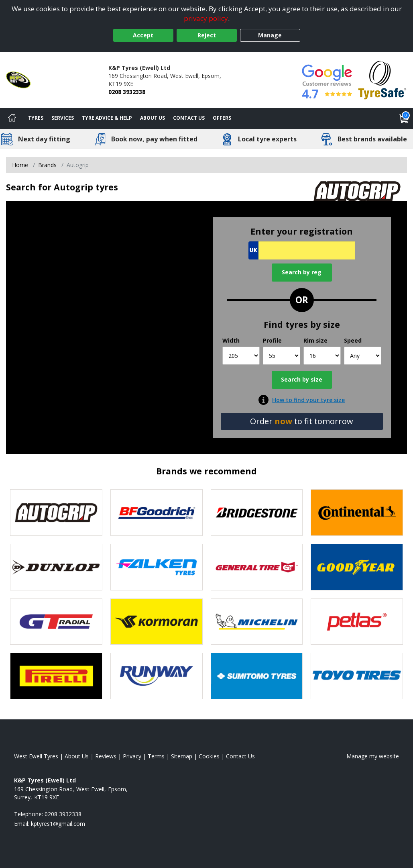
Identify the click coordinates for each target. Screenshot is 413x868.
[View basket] (404, 118)
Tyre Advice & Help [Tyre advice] (107, 118)
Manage (270, 35)
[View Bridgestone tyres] (257, 513)
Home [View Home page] (20, 165)
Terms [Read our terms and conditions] (156, 756)
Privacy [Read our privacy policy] (132, 756)
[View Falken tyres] (157, 567)
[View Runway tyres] (157, 676)
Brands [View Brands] (47, 165)
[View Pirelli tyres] (56, 676)
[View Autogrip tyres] (56, 513)
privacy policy (206, 18)
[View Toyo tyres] (357, 676)
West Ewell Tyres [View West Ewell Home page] (36, 756)
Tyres (36, 118)
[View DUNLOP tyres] (56, 567)
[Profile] (282, 356)
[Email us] (58, 824)
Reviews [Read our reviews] (106, 756)
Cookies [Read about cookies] (209, 756)
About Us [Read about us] (77, 756)
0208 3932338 (127, 92)
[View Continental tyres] (357, 513)
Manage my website (373, 756)
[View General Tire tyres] (257, 567)
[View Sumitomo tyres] (257, 676)
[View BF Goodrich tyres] (157, 513)
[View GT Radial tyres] (56, 622)
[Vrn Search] (302, 250)
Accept (143, 35)
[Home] (12, 118)
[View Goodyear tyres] (357, 567)
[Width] (241, 356)
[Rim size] (322, 356)
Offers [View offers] (222, 118)
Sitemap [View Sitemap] (182, 756)
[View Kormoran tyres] (157, 622)
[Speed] (363, 356)
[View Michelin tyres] (257, 622)
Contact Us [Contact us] (189, 118)
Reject (207, 35)
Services (63, 118)
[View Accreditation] (382, 79)
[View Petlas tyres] (357, 622)
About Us (153, 118)
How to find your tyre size (308, 400)
